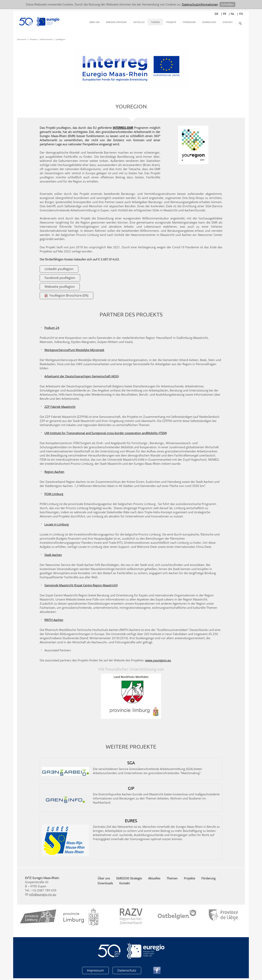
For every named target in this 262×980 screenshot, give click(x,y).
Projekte (171, 22)
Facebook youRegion (61, 278)
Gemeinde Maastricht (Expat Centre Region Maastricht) (82, 585)
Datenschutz (127, 970)
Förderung (189, 22)
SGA (131, 763)
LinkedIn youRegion (60, 269)
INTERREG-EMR (123, 128)
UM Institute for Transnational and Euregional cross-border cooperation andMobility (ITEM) (107, 433)
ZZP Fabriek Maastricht (61, 407)
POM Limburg (55, 494)
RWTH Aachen (55, 620)
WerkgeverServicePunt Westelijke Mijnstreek (75, 350)
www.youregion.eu (159, 660)
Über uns (94, 22)
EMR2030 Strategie (116, 22)
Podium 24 (53, 328)
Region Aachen (55, 472)
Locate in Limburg (58, 524)
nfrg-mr (43, 894)
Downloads (209, 22)
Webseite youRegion (61, 287)
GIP (131, 788)
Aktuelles (139, 22)
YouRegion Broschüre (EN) (70, 295)
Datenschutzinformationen (200, 4)
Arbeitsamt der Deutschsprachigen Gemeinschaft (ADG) (83, 376)
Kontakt (228, 22)
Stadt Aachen (54, 555)
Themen (155, 22)
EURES (131, 820)
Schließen (227, 4)
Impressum (95, 970)
